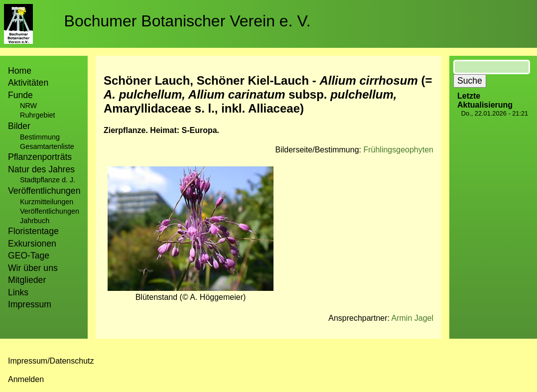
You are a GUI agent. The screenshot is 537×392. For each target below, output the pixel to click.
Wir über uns (33, 268)
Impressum (30, 304)
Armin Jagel (412, 318)
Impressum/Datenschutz (51, 361)
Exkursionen (32, 244)
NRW (28, 106)
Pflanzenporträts (40, 157)
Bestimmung (40, 137)
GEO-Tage (29, 256)
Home (20, 71)
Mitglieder (27, 280)
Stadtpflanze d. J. (48, 180)
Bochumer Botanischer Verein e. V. (188, 21)
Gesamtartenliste (47, 146)
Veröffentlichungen (50, 211)
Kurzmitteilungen (47, 202)
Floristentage (33, 231)
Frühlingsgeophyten (398, 150)
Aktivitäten (28, 83)
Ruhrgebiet (37, 115)
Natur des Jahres (41, 169)
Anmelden (26, 379)
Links (18, 292)
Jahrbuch (35, 221)
